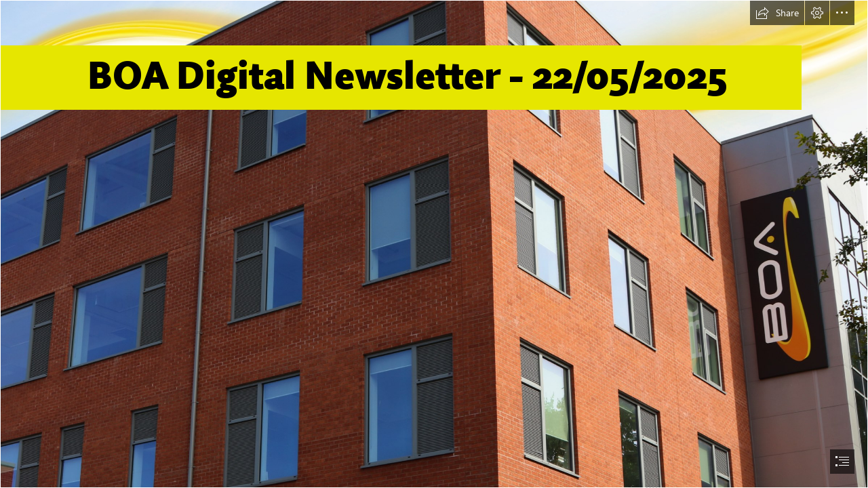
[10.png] (434, 244)
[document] (434, 244)
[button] (777, 13)
